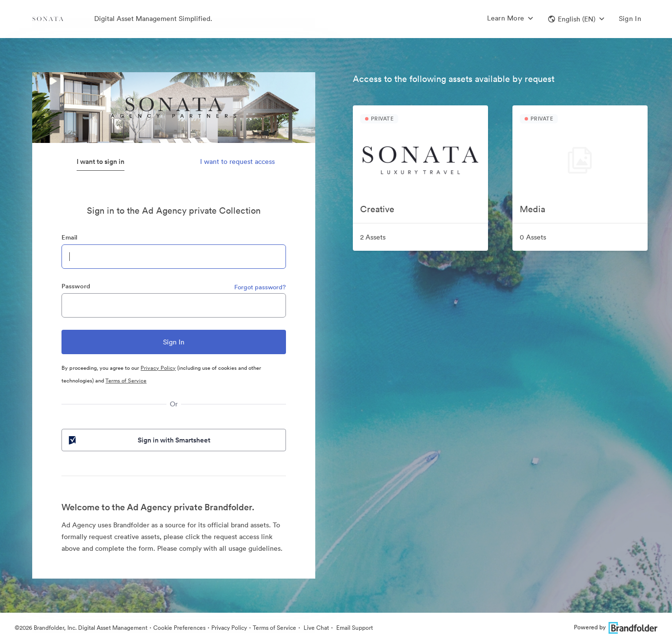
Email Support (354, 628)
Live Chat (316, 628)
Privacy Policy (158, 368)
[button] (576, 19)
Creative (377, 209)
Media (532, 209)
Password (76, 286)
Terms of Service (126, 381)
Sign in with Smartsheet (139, 440)
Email (69, 237)
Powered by (616, 627)
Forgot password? (260, 287)
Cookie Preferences (179, 628)
